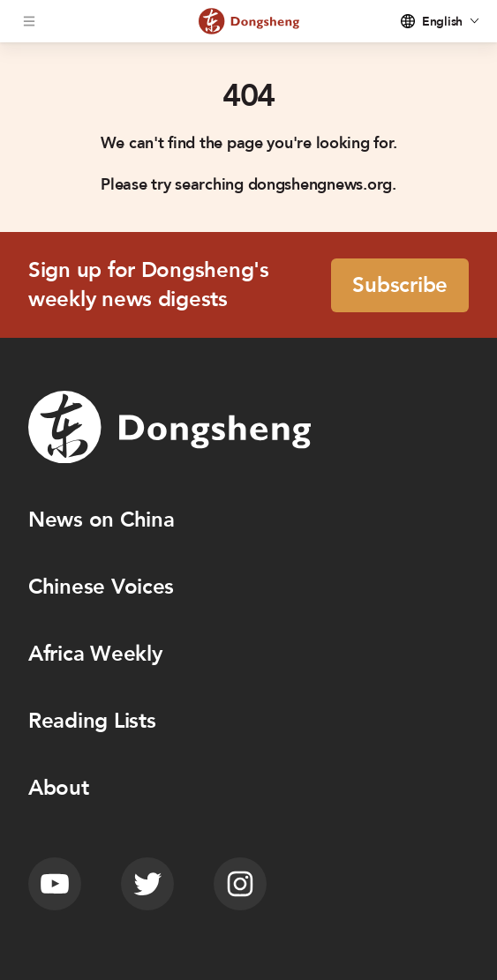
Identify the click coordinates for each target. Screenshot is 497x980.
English (442, 22)
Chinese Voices (101, 587)
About (59, 788)
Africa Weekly (95, 654)
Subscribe (400, 285)
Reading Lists (92, 721)
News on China (102, 520)
